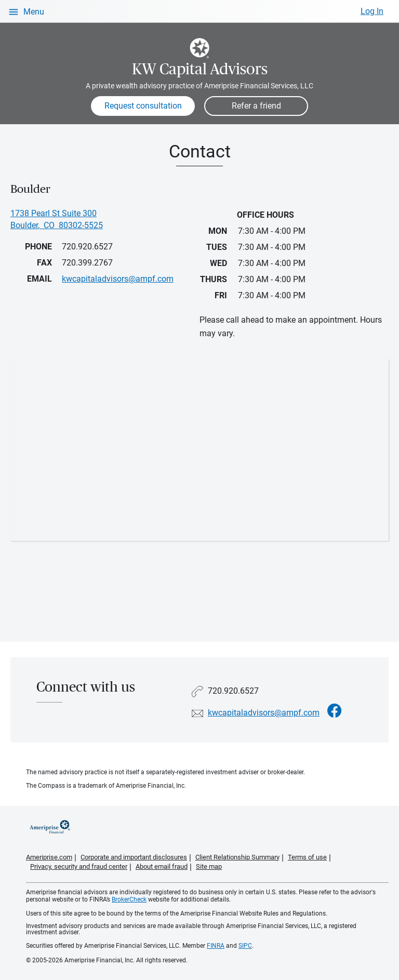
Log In (372, 11)
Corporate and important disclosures (134, 857)
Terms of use (307, 857)
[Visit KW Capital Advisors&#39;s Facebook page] (335, 711)
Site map (209, 866)
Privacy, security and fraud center (79, 866)
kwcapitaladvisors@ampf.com (264, 713)
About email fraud (162, 866)
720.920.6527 (87, 247)
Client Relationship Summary (237, 857)
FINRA (216, 946)
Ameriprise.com (49, 857)
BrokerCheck (129, 899)
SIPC (245, 946)
